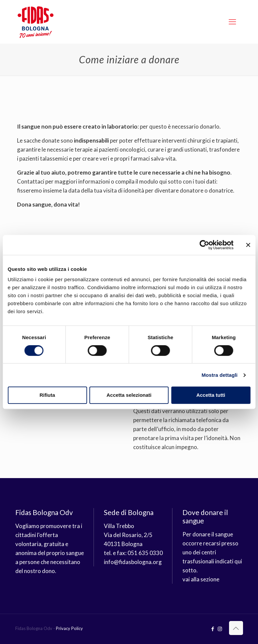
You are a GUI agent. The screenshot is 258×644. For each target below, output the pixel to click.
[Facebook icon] (213, 629)
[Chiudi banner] (248, 245)
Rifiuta (47, 395)
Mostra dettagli (219, 375)
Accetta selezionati (129, 395)
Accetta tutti (211, 395)
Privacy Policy (69, 628)
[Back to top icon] (236, 628)
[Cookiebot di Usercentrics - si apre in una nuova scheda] (204, 245)
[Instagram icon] (220, 629)
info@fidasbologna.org (133, 562)
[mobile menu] (232, 22)
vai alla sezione (201, 579)
